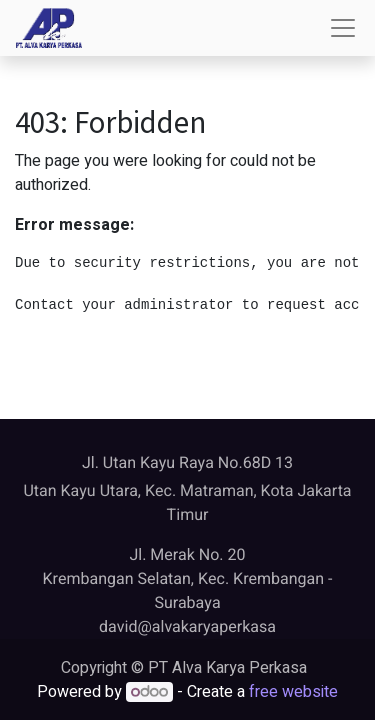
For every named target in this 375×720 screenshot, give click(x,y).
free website (293, 692)
